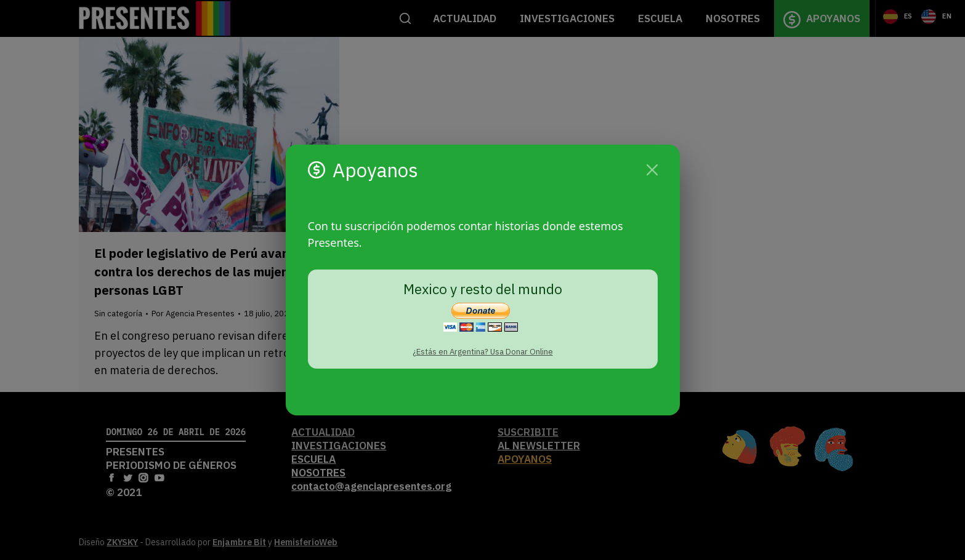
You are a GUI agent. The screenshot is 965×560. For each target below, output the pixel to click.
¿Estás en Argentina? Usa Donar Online (483, 352)
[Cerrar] (652, 170)
